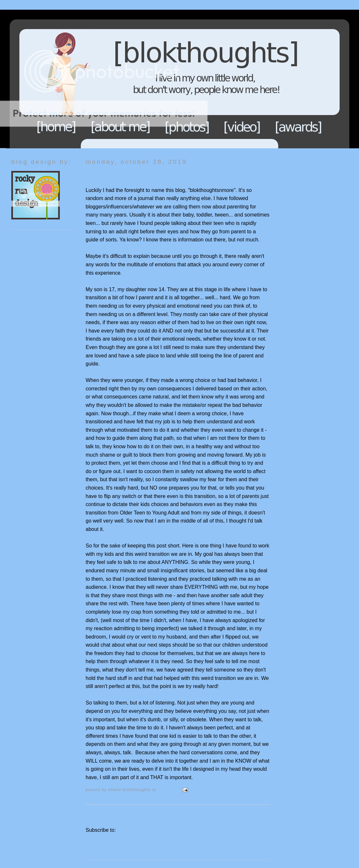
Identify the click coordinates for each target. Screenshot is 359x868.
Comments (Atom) (138, 830)
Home (56, 127)
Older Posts (256, 815)
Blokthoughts (162, 79)
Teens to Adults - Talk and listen (136, 174)
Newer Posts (100, 815)
